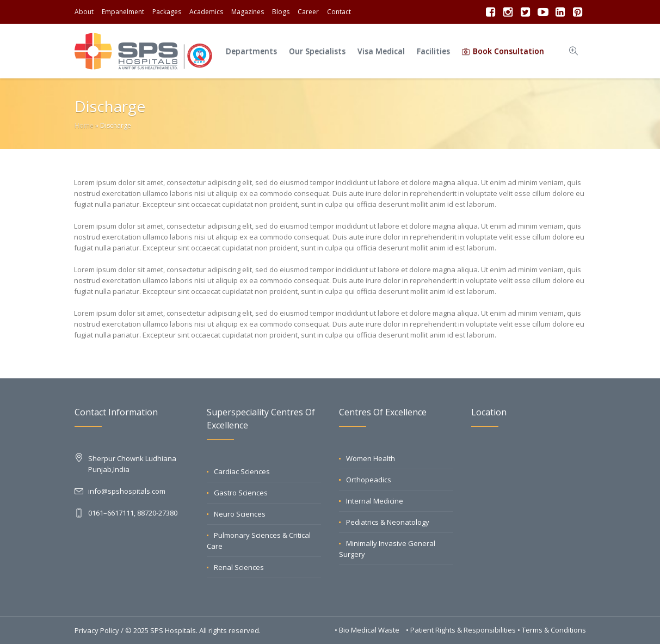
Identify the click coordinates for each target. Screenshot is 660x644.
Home (84, 125)
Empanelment (123, 12)
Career (308, 12)
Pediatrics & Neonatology (388, 522)
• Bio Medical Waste (368, 630)
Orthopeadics (369, 480)
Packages (167, 12)
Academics (206, 12)
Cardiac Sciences (242, 471)
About (84, 12)
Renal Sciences (239, 567)
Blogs (281, 12)
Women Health (371, 458)
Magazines (248, 12)
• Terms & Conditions (552, 630)
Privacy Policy (97, 630)
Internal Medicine (375, 501)
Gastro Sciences (241, 493)
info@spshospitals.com (127, 491)
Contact (339, 12)
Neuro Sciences (240, 514)
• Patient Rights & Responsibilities (462, 630)
